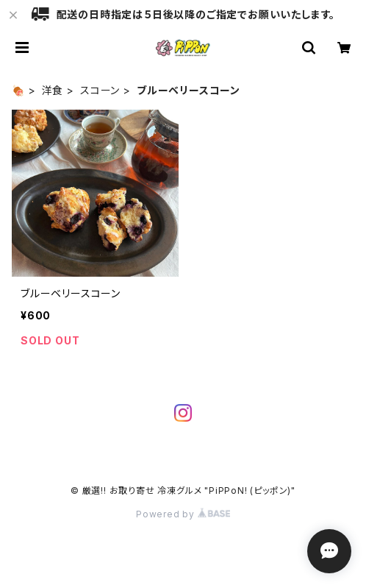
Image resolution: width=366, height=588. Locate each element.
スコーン (100, 90)
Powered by (183, 514)
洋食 (53, 90)
